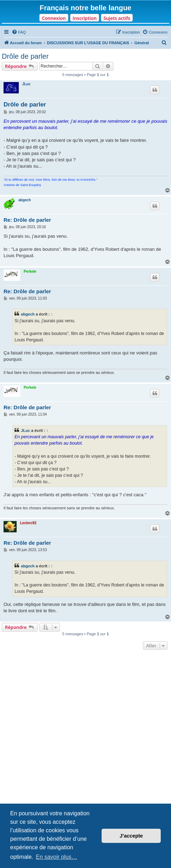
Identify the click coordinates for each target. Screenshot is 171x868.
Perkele (30, 271)
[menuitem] (19, 32)
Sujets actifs (117, 18)
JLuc (26, 84)
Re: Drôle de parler (27, 220)
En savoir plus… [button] (56, 857)
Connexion (54, 18)
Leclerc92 (28, 523)
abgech (25, 200)
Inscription (84, 18)
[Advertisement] (85, 740)
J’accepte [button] (131, 836)
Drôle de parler (25, 56)
